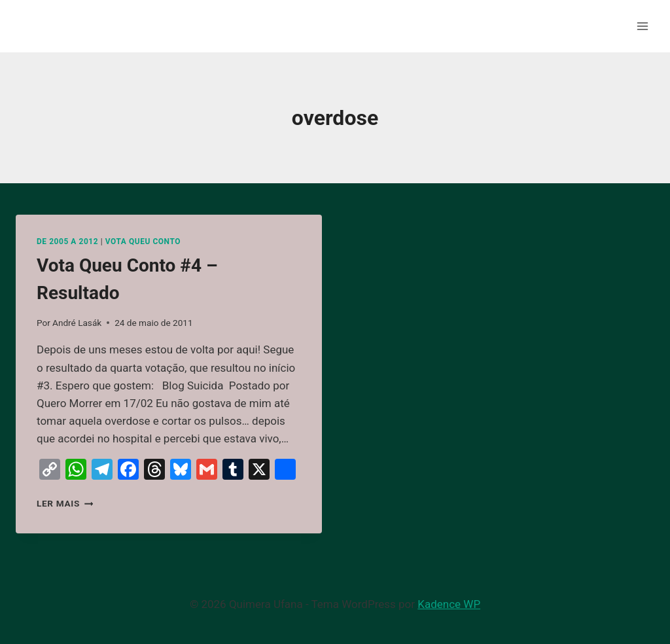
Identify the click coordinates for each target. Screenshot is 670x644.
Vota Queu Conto (143, 241)
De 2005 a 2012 (67, 241)
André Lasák (77, 323)
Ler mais (65, 503)
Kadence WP (449, 604)
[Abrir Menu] (642, 26)
